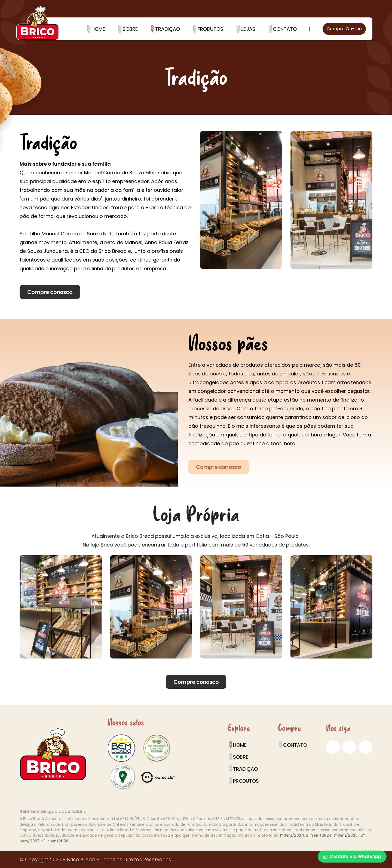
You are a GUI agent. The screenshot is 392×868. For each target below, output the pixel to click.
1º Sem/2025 (346, 835)
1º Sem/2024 (292, 835)
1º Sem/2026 (56, 841)
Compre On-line (344, 29)
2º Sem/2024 (319, 835)
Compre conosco (50, 292)
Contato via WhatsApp (352, 856)
